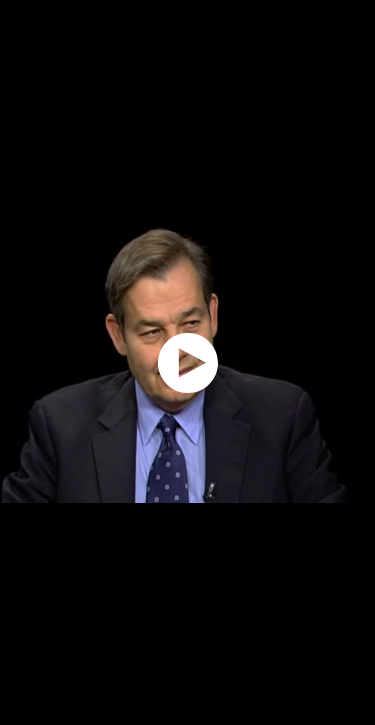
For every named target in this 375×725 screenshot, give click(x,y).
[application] (187, 362)
